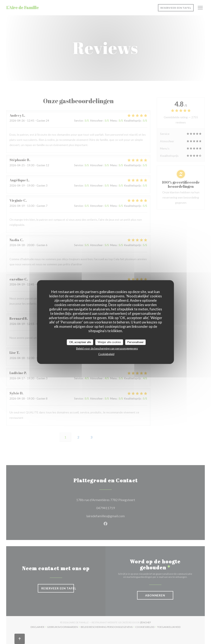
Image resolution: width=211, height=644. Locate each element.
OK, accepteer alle (80, 342)
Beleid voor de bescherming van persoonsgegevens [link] (107, 348)
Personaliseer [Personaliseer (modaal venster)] (136, 342)
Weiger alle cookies (109, 342)
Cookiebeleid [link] (106, 354)
